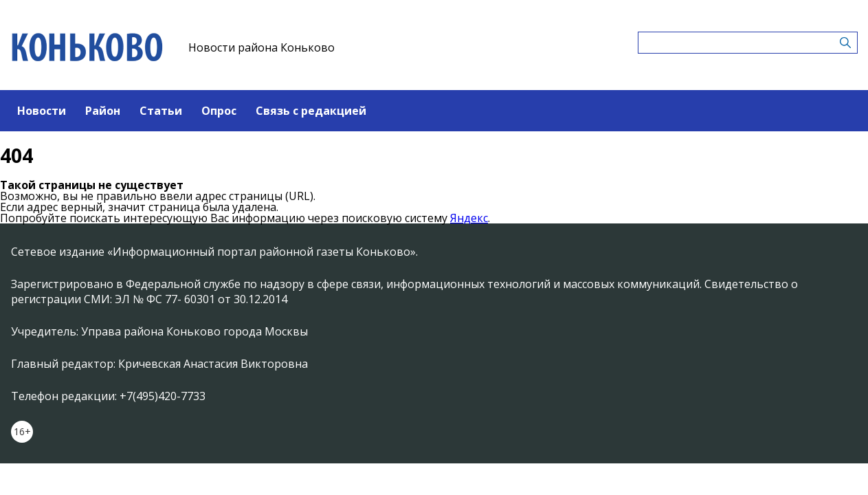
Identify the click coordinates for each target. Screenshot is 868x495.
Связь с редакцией (311, 111)
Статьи (161, 111)
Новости (42, 111)
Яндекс (469, 218)
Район (103, 111)
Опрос (219, 111)
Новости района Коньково (261, 47)
